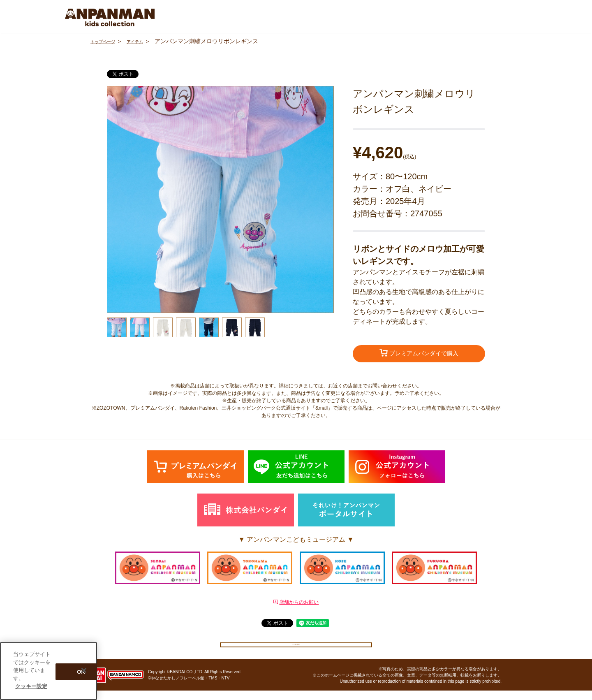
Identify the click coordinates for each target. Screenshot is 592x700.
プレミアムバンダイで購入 (419, 354)
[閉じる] (84, 670)
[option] (220, 199)
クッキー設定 (296, 649)
